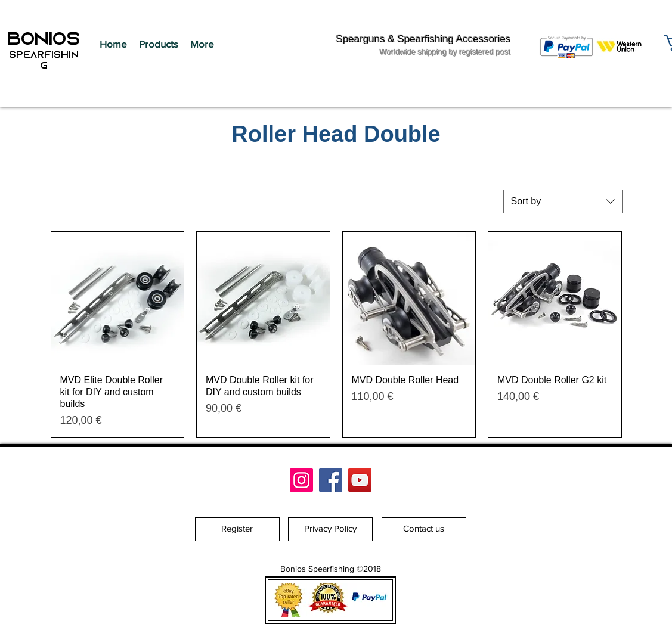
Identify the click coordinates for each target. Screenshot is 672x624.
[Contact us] (424, 529)
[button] (159, 44)
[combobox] (563, 201)
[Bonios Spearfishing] (301, 480)
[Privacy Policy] (330, 529)
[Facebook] (331, 480)
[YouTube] (360, 480)
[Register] (237, 529)
